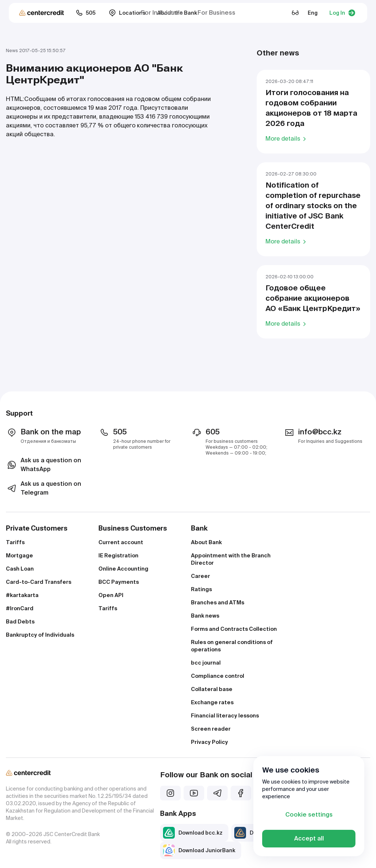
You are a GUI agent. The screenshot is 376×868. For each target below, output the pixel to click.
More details (287, 138)
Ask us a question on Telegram (44, 488)
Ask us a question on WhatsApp (44, 465)
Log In (342, 13)
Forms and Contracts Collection (234, 629)
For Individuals (162, 13)
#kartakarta (22, 595)
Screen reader (211, 729)
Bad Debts (20, 622)
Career (200, 576)
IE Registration (118, 556)
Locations (127, 13)
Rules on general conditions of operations (232, 646)
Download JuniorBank (199, 850)
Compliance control (218, 676)
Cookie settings (309, 815)
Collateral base (212, 689)
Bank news (205, 616)
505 (86, 13)
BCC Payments (119, 582)
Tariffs (15, 542)
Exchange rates (212, 702)
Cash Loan (20, 569)
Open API (111, 595)
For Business (216, 13)
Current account (121, 542)
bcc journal (206, 663)
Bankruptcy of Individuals (40, 635)
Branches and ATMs (218, 603)
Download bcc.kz (193, 833)
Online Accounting (123, 569)
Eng (313, 13)
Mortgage (19, 556)
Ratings (201, 589)
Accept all (309, 838)
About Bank (206, 542)
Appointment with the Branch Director (231, 559)
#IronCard (20, 608)
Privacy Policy (209, 742)
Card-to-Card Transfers (39, 582)
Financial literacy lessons (225, 716)
